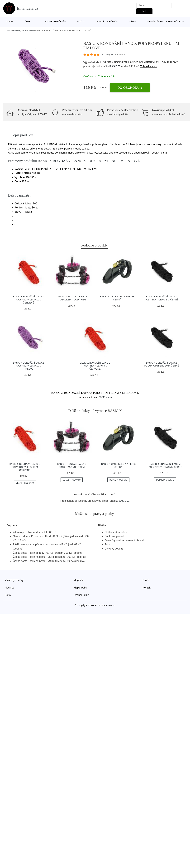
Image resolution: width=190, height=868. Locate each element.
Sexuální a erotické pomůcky (164, 22)
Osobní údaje (81, 595)
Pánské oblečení (106, 22)
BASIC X (115, 66)
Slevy (8, 595)
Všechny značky (14, 580)
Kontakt (147, 588)
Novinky (9, 588)
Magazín (79, 580)
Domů (10, 22)
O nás (146, 580)
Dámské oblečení (54, 22)
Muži (80, 22)
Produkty (17, 31)
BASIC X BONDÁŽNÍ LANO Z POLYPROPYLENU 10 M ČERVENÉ (28, 300)
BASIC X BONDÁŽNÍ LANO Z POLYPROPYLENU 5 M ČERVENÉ (95, 366)
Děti (131, 22)
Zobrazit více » (149, 66)
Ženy (27, 22)
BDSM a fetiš (28, 31)
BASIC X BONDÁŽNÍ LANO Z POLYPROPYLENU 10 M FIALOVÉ (28, 366)
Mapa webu (80, 588)
